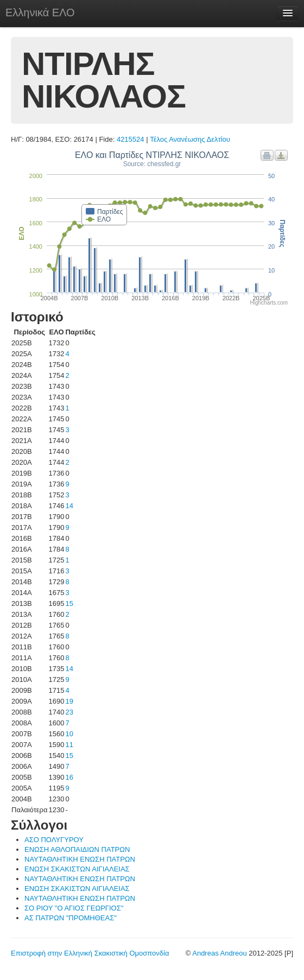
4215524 (131, 139)
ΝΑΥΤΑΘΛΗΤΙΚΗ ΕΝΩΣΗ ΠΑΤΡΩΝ (80, 859)
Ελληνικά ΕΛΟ (40, 12)
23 (69, 712)
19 (69, 701)
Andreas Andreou (219, 953)
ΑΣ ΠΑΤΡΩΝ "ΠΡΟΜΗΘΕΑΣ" (71, 918)
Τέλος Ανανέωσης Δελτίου (190, 139)
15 (69, 603)
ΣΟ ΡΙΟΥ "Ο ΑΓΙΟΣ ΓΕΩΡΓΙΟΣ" (74, 908)
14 (69, 506)
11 (69, 745)
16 (69, 777)
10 (69, 734)
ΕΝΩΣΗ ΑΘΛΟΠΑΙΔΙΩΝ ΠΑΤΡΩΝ (77, 849)
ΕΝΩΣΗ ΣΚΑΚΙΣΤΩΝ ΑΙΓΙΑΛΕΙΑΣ (77, 869)
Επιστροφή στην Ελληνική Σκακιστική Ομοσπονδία (90, 953)
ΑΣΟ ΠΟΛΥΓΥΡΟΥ (54, 840)
